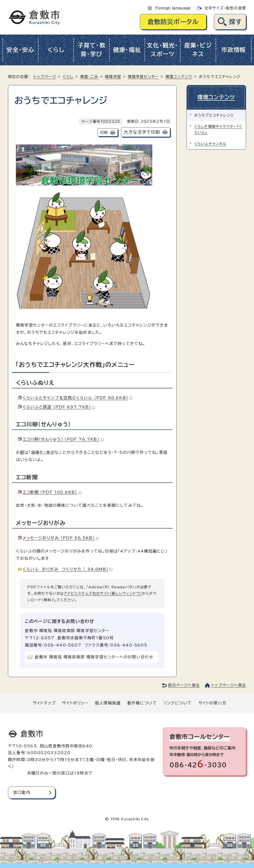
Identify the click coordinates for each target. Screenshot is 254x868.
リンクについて (178, 703)
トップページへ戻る (229, 685)
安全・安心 (20, 50)
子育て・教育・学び (92, 50)
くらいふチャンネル (210, 144)
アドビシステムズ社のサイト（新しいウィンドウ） (103, 593)
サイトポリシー (75, 703)
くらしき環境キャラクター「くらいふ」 (218, 129)
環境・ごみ (89, 77)
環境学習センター (143, 77)
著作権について (142, 703)
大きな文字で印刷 (142, 132)
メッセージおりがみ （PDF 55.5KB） (61, 538)
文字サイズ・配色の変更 (225, 8)
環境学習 (113, 77)
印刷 (104, 132)
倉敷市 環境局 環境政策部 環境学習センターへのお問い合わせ (94, 657)
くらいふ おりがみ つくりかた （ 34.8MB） (68, 569)
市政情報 (234, 50)
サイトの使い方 (212, 703)
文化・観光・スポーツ (162, 50)
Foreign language (173, 8)
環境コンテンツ (179, 77)
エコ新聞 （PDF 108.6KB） (52, 492)
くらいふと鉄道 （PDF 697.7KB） (59, 407)
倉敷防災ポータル (173, 22)
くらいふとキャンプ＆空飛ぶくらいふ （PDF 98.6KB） (78, 398)
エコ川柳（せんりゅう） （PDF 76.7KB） (63, 439)
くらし (56, 50)
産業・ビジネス (198, 50)
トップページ (45, 77)
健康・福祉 (127, 50)
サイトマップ (44, 703)
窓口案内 (22, 792)
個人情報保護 (108, 703)
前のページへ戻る (184, 685)
